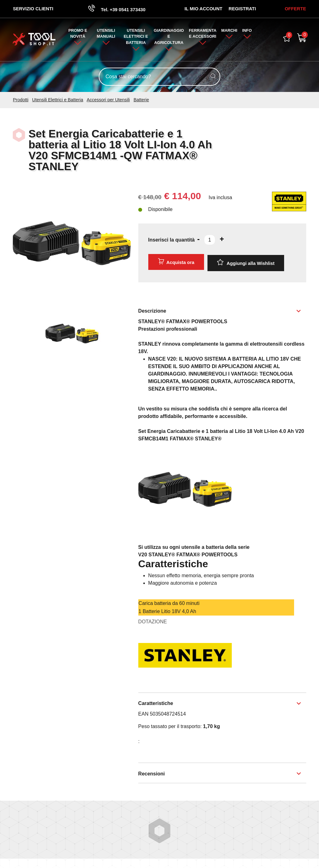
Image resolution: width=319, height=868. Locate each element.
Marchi (229, 32)
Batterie (141, 101)
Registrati (241, 9)
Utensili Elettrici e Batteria (136, 38)
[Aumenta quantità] (222, 240)
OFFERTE (295, 9)
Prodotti (21, 101)
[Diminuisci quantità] (198, 240)
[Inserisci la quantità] (209, 241)
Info (248, 32)
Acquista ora (175, 263)
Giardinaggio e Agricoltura (169, 38)
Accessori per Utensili (108, 101)
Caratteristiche (156, 702)
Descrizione (152, 310)
